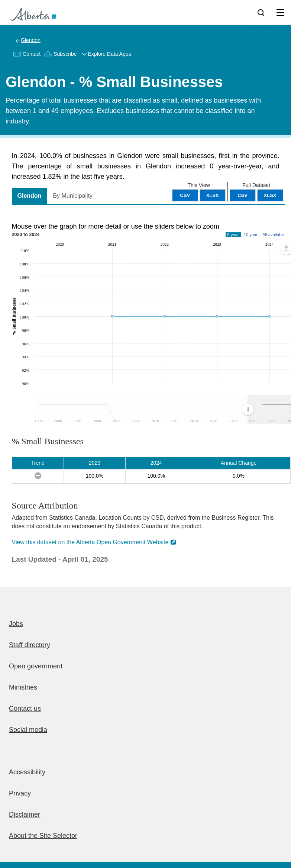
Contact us (25, 709)
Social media (28, 730)
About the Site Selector (43, 836)
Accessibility (27, 772)
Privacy (20, 793)
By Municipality (73, 196)
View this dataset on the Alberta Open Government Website (90, 542)
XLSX (270, 195)
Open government (36, 666)
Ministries (23, 687)
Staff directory (30, 645)
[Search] (261, 12)
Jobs (16, 624)
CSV (243, 195)
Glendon (31, 40)
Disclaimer (25, 814)
